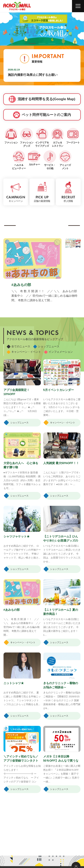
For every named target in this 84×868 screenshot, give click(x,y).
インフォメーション (58, 352)
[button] (32, 43)
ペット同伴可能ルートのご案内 (42, 115)
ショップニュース (46, 346)
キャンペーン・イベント (24, 352)
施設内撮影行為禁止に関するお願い (33, 75)
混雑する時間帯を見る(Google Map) (42, 99)
